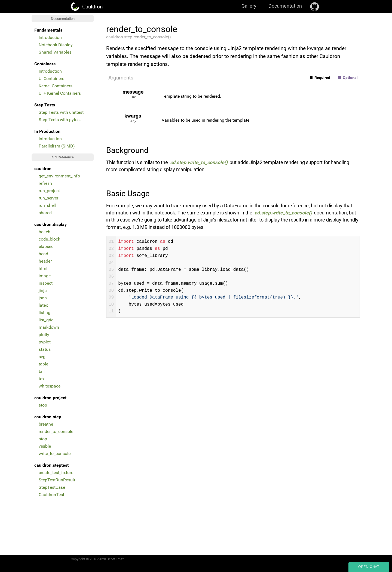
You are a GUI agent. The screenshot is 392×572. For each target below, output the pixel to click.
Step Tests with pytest (60, 120)
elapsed (46, 246)
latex (43, 305)
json (43, 298)
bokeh (45, 232)
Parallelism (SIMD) (57, 146)
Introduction (50, 37)
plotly (44, 335)
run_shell (47, 205)
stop (43, 405)
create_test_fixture (56, 473)
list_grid (46, 320)
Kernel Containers (56, 86)
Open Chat (369, 567)
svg (42, 357)
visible (45, 446)
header (45, 261)
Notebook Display (56, 45)
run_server (48, 198)
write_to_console (55, 453)
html (43, 268)
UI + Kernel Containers (60, 93)
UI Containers (51, 79)
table (43, 364)
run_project (49, 191)
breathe (46, 424)
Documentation (285, 6)
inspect (46, 283)
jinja (43, 290)
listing (45, 313)
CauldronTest (51, 495)
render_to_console (56, 431)
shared (45, 213)
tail (42, 371)
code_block (49, 239)
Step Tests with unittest (61, 112)
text (42, 379)
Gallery (249, 6)
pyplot (45, 342)
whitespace (50, 386)
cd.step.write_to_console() (199, 162)
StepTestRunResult (57, 480)
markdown (49, 327)
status (45, 349)
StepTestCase (52, 487)
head (43, 254)
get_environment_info (59, 176)
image (45, 276)
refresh (45, 183)
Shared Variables (55, 52)
